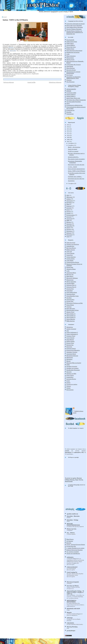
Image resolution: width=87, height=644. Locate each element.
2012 (68, 131)
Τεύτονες (69, 386)
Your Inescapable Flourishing (74, 102)
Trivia (68, 521)
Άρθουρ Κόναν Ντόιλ (72, 42)
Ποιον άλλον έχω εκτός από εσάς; (76, 165)
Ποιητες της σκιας (71, 529)
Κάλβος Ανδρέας (70, 341)
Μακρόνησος (70, 357)
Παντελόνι (69, 372)
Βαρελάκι (69, 543)
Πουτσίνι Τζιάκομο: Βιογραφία (74, 29)
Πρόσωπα (11, 76)
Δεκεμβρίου (71, 143)
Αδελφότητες (70, 327)
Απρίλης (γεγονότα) (71, 329)
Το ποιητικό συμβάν (71, 93)
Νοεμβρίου (71, 145)
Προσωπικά (69, 235)
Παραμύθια (69, 226)
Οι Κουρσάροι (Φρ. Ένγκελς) (74, 65)
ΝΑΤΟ (68, 365)
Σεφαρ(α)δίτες (70, 377)
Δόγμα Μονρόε (70, 340)
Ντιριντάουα (70, 291)
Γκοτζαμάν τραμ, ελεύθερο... (75, 177)
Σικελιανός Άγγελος (71, 379)
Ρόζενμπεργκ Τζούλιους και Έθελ (75, 303)
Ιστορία (68, 213)
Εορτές (68, 210)
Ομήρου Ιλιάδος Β (71, 95)
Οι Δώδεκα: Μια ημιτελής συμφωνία (75, 527)
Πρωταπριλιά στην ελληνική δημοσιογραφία (73, 72)
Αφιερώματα (70, 201)
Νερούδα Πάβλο (70, 283)
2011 (68, 133)
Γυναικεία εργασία (71, 534)
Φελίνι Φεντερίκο (71, 309)
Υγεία (68, 237)
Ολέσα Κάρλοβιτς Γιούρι (72, 296)
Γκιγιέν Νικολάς (70, 253)
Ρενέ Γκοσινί (70, 75)
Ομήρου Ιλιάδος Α (71, 96)
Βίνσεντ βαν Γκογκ (71, 47)
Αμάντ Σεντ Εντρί (71, 243)
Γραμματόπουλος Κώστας (73, 262)
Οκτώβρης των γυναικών (72, 368)
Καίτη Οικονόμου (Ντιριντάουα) (74, 51)
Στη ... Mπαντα (71, 533)
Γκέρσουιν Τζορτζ (71, 336)
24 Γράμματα (70, 541)
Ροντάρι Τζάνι (70, 301)
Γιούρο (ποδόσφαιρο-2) (72, 334)
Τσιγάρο (68, 388)
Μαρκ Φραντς (70, 276)
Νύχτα (68, 103)
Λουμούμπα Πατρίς (71, 354)
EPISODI (69, 91)
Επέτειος (69, 211)
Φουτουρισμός (70, 390)
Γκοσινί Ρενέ (70, 255)
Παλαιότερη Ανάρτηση (55, 82)
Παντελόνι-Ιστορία (71, 70)
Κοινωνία (69, 217)
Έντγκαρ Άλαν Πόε (71, 546)
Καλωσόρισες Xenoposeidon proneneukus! (75, 162)
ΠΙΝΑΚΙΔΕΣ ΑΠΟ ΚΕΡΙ (73, 609)
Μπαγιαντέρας (70, 280)
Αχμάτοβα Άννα (70, 246)
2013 (68, 129)
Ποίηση (68, 228)
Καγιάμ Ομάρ (70, 267)
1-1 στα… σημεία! (72, 167)
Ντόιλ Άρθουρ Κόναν (72, 292)
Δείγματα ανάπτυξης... (73, 157)
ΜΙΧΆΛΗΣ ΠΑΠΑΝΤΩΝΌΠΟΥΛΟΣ (73, 524)
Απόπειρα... (69, 583)
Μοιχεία (68, 361)
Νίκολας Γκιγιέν (70, 60)
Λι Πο (68, 54)
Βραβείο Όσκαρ (70, 49)
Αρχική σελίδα (31, 82)
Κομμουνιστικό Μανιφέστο (73, 350)
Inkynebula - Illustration (73, 516)
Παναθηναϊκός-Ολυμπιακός (73, 370)
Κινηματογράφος (71, 215)
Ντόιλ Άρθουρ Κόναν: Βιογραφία (75, 27)
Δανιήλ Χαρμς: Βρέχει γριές (73, 98)
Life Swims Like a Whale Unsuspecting (76, 100)
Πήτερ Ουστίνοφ (71, 68)
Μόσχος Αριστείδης (71, 282)
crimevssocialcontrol (72, 567)
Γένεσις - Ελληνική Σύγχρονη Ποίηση (76, 545)
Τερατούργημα (70, 114)
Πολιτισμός (69, 231)
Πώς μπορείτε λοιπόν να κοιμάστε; (76, 159)
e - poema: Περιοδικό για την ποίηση (75, 548)
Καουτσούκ (69, 347)
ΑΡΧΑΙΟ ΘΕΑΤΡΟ (71, 89)
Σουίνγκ (68, 383)
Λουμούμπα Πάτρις (71, 273)
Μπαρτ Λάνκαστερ (71, 56)
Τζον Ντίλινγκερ (70, 82)
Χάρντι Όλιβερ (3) (71, 317)
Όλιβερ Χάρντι (70, 43)
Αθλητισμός (69, 197)
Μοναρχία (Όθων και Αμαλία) (74, 363)
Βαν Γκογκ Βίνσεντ (71, 248)
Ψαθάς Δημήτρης (71, 321)
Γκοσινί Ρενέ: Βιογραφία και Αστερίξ (75, 24)
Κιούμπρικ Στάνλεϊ (71, 349)
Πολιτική (7, 76)
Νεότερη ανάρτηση (9, 82)
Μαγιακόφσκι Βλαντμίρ (72, 356)
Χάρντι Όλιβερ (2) (71, 316)
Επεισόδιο (69, 112)
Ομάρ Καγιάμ (70, 66)
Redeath (69, 518)
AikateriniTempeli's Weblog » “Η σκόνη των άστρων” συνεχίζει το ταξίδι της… (75, 592)
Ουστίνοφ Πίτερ (70, 300)
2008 (68, 139)
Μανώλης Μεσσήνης (72, 627)
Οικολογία (69, 224)
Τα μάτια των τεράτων (72, 384)
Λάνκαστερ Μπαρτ (71, 269)
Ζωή (68, 628)
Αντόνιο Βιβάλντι (71, 45)
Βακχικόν (69, 612)
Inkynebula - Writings (72, 520)
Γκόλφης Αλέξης (70, 259)
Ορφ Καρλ (69, 298)
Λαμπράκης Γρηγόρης (72, 352)
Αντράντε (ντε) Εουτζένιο (73, 244)
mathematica (70, 557)
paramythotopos (71, 631)
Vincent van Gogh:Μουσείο (73, 553)
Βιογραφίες (69, 202)
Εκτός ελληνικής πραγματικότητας (76, 169)
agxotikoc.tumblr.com (72, 514)
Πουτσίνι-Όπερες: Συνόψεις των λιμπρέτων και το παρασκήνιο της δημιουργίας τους (75, 32)
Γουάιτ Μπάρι (70, 261)
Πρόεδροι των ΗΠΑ (71, 374)
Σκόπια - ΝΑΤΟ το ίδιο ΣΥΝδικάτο (15, 20)
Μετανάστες (69, 359)
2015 (68, 125)
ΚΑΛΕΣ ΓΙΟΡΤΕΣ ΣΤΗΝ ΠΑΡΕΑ (75, 624)
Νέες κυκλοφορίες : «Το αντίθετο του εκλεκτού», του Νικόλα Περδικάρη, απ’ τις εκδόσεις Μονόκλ (75, 597)
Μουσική (69, 222)
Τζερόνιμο (69, 80)
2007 (68, 142)
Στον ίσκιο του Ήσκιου (73, 586)
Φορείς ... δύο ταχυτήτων (74, 147)
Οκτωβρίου (71, 183)
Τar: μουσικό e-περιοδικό (73, 552)
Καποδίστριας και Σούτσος (73, 52)
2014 (68, 127)
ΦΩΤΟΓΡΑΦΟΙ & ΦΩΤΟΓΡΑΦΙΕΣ (72, 601)
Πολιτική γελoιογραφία (73, 582)
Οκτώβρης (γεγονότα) (72, 366)
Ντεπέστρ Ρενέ (70, 289)
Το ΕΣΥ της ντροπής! (73, 151)
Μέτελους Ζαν (70, 274)
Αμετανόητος (71, 181)
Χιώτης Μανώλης (71, 319)
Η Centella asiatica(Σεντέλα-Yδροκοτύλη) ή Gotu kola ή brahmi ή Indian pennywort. (75, 605)
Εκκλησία (69, 208)
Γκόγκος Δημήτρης (71, 257)
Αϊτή (68, 331)
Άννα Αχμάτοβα (70, 40)
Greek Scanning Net (72, 572)
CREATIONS (70, 623)
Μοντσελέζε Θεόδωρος (72, 278)
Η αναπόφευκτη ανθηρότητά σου (74, 105)
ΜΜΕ (68, 220)
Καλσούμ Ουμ (70, 345)
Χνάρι (68, 610)
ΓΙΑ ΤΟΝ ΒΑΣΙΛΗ (71, 568)
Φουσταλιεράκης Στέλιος (72, 310)
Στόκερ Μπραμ (70, 305)
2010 (68, 135)
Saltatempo (70, 618)
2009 (68, 137)
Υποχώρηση (70, 530)
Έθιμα (68, 204)
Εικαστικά (69, 206)
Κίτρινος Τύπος (70, 343)
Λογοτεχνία (69, 219)
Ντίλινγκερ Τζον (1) (71, 285)
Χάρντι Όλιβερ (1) (71, 314)
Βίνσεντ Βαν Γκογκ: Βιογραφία (74, 26)
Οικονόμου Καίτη (71, 294)
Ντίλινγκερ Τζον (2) (71, 287)
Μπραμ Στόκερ (70, 58)
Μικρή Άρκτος (70, 539)
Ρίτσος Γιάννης (70, 375)
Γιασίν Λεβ (69, 252)
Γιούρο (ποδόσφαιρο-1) (72, 332)
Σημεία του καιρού (73, 149)
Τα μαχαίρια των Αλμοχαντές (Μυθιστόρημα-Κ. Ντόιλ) (73, 77)
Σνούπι (68, 381)
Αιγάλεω (69, 199)
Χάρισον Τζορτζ (70, 312)
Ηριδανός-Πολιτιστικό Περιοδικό (75, 550)
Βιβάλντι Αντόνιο (71, 250)
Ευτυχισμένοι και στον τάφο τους (76, 179)
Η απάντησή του (70, 110)
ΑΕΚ (68, 195)
